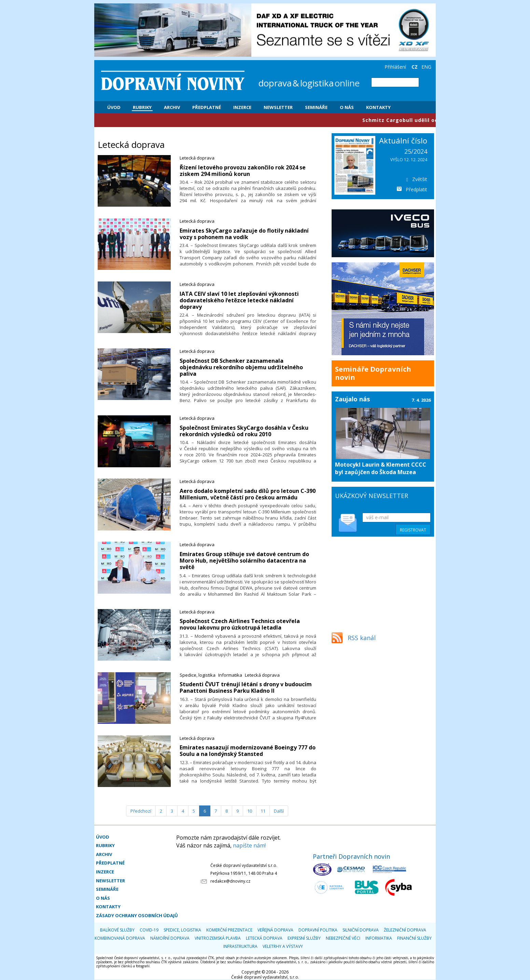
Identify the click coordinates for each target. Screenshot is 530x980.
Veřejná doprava (275, 930)
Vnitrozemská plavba (218, 938)
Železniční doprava (405, 930)
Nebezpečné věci (343, 938)
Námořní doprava (170, 938)
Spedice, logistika (198, 675)
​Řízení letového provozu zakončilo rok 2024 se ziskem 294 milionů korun (243, 171)
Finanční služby (414, 938)
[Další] (279, 811)
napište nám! (249, 845)
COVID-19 (149, 930)
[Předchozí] (141, 811)
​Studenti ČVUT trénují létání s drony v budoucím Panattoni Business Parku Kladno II (246, 687)
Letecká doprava (197, 158)
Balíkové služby (117, 930)
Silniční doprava (361, 930)
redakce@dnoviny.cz (230, 881)
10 (250, 811)
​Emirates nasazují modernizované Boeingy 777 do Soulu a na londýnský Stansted (248, 751)
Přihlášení (395, 67)
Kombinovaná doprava (120, 938)
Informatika (230, 675)
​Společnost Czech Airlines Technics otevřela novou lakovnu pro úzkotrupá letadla (240, 624)
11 (263, 811)
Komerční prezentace (229, 930)
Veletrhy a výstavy (283, 946)
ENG (426, 67)
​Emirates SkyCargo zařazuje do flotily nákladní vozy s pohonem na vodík (244, 234)
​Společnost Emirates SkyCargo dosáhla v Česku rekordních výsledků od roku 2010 (244, 431)
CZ (415, 67)
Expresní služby (304, 938)
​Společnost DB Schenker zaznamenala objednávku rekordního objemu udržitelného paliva (241, 367)
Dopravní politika (318, 930)
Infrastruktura (240, 946)
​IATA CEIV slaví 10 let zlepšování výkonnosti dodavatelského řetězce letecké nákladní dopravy (239, 300)
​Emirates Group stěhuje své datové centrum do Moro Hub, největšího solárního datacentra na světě (244, 561)
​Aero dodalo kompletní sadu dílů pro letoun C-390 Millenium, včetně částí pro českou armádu (248, 494)
